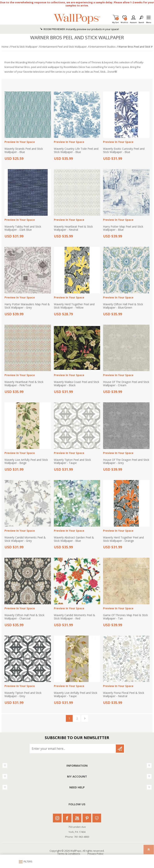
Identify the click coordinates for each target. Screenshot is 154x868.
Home (5, 47)
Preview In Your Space (20, 142)
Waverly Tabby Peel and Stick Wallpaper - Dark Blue (23, 228)
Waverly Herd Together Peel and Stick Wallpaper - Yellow (74, 306)
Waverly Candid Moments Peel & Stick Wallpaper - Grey (25, 539)
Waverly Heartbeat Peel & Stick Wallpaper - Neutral (73, 228)
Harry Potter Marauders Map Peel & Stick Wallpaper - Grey (27, 306)
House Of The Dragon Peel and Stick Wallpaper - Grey (126, 462)
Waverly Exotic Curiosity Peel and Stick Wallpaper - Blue (124, 150)
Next (85, 718)
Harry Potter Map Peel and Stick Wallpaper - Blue (123, 228)
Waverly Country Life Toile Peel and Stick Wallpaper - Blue (76, 150)
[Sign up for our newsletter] (73, 749)
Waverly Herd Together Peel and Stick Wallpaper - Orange (123, 539)
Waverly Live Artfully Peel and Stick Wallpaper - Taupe (76, 695)
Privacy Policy (95, 854)
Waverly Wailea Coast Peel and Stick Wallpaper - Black (77, 384)
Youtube (77, 818)
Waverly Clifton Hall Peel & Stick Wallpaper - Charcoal (24, 617)
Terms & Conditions (69, 854)
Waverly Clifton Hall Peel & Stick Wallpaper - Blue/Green (123, 306)
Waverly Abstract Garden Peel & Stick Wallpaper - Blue (74, 539)
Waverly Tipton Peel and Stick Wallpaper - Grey (23, 695)
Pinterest (87, 818)
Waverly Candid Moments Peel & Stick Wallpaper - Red (74, 617)
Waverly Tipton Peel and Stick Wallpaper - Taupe (72, 462)
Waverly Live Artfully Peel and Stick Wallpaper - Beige (26, 462)
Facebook (67, 818)
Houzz (97, 818)
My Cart (115, 21)
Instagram (57, 818)
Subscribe (120, 749)
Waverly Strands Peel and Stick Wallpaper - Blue (24, 150)
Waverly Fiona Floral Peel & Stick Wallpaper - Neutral (124, 695)
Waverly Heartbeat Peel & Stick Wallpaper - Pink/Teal (24, 384)
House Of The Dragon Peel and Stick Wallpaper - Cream (126, 384)
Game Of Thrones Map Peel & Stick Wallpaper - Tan (125, 617)
